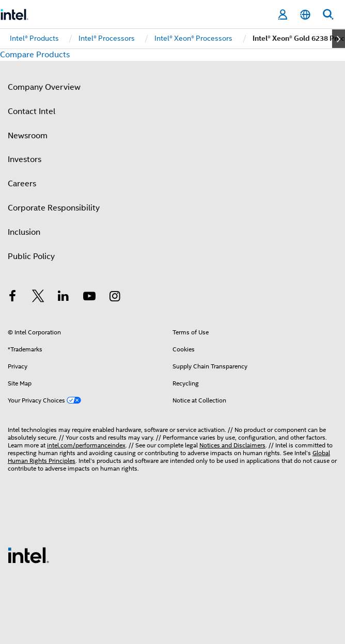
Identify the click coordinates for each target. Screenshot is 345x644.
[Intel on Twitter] (38, 298)
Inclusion (24, 232)
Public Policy (31, 256)
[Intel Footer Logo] (28, 555)
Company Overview (44, 87)
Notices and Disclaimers (232, 445)
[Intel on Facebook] (12, 298)
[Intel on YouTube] (89, 298)
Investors (25, 159)
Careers (22, 184)
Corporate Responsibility (54, 208)
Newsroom (28, 136)
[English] (305, 15)
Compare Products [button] (35, 55)
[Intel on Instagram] (115, 298)
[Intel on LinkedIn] (64, 298)
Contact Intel (32, 111)
